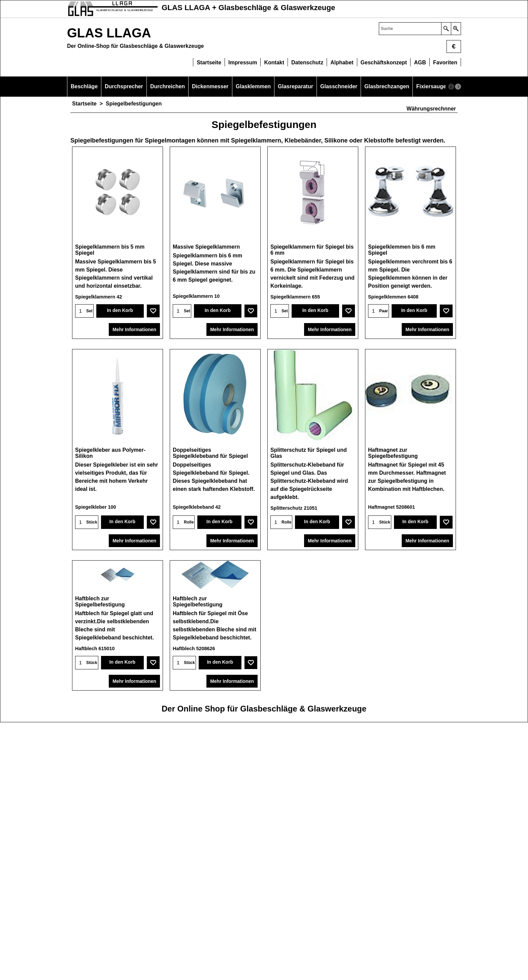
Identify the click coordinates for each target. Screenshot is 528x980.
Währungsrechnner (431, 109)
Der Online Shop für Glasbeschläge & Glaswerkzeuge (264, 966)
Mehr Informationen (134, 330)
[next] (458, 87)
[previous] (451, 87)
